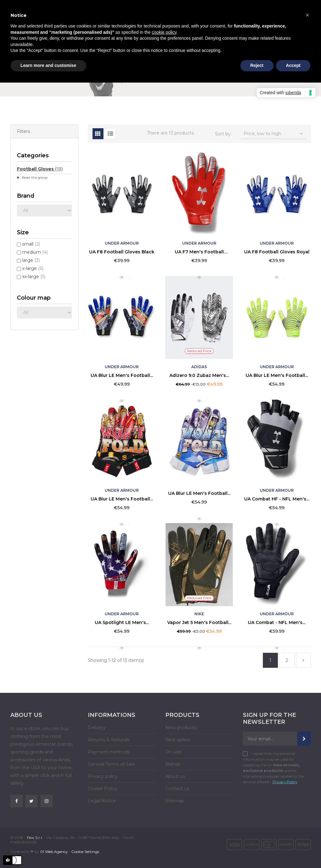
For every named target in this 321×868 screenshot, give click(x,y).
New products (181, 728)
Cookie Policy (103, 789)
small (31, 244)
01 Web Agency (54, 852)
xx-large (34, 277)
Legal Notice (102, 801)
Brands (173, 764)
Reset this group (34, 178)
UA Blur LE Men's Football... (122, 375)
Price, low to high (274, 134)
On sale (173, 752)
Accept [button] (293, 65)
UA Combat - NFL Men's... (277, 622)
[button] (308, 15)
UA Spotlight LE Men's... (122, 622)
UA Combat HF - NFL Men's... (277, 499)
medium (35, 252)
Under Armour (122, 243)
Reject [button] (257, 65)
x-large (33, 268)
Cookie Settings (85, 852)
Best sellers (178, 740)
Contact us (177, 789)
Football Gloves (40, 169)
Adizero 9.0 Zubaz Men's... (199, 375)
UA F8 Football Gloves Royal (277, 252)
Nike (199, 614)
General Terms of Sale (111, 764)
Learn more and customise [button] (48, 65)
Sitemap (175, 801)
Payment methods (109, 752)
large (31, 260)
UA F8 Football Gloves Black (122, 252)
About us (175, 776)
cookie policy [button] (164, 32)
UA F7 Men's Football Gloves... (199, 252)
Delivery (97, 728)
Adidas (199, 367)
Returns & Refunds (109, 740)
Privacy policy (103, 776)
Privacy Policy (285, 782)
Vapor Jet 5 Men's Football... (199, 622)
